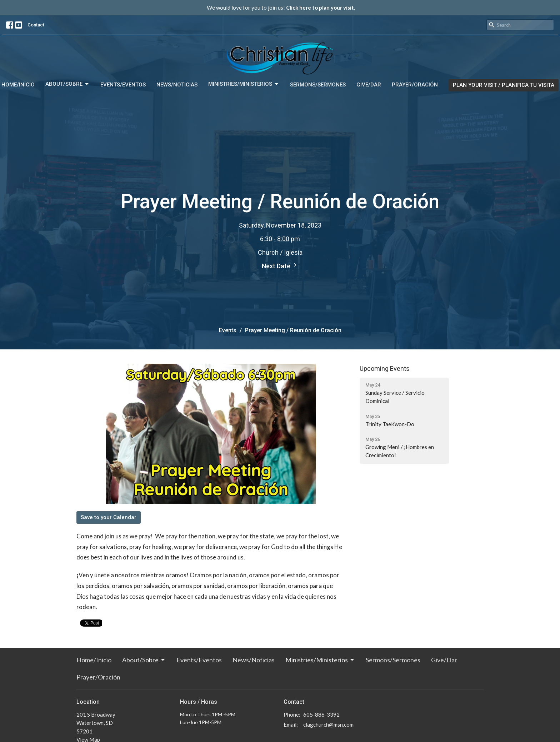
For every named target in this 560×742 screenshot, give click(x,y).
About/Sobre (67, 84)
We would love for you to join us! (281, 8)
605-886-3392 (321, 714)
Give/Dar (369, 85)
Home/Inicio (18, 85)
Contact (36, 25)
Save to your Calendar (109, 517)
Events (228, 330)
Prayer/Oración (415, 85)
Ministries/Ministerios (244, 84)
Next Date (280, 266)
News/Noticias (177, 85)
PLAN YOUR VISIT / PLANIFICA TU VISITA (504, 85)
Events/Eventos (123, 85)
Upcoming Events (385, 368)
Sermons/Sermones (318, 85)
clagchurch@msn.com (328, 724)
